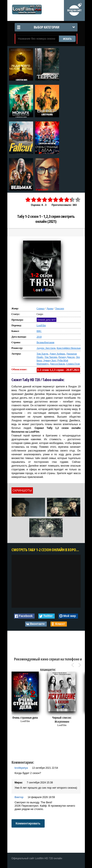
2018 (39, 337)
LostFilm (41, 325)
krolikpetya (21, 768)
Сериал (41, 308)
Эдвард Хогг (50, 360)
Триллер (60, 308)
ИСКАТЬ (67, 39)
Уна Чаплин (51, 357)
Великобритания (46, 342)
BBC (39, 331)
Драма (50, 308)
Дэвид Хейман (57, 354)
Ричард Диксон (67, 357)
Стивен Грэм (73, 364)
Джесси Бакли (57, 364)
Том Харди (42, 354)
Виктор (19, 797)
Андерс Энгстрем (46, 348)
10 (78, 200)
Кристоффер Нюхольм (69, 348)
